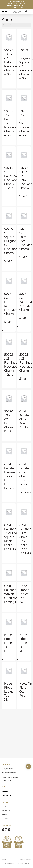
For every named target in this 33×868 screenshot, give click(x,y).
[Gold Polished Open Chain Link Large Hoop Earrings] (24, 451)
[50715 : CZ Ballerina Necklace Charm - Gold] (9, 155)
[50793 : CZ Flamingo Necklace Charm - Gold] (9, 342)
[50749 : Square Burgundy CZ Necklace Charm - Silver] (9, 216)
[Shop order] (17, 25)
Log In (4, 806)
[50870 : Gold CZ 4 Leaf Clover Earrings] (9, 398)
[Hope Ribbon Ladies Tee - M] (24, 622)
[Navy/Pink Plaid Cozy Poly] (24, 671)
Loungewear (7, 795)
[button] (3, 12)
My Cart (5, 814)
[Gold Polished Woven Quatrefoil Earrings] (9, 573)
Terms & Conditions (25, 859)
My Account (6, 810)
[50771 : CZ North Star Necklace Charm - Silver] (9, 281)
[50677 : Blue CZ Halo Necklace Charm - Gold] (9, 37)
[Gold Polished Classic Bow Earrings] (24, 398)
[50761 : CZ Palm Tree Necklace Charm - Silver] (24, 216)
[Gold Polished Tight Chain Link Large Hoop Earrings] (24, 512)
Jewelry (5, 791)
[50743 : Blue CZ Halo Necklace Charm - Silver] (24, 155)
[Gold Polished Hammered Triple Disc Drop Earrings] (9, 451)
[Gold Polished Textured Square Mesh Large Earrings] (9, 512)
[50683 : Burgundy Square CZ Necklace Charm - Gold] (24, 37)
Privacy (4, 859)
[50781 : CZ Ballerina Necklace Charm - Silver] (24, 281)
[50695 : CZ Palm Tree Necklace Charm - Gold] (9, 98)
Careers (5, 818)
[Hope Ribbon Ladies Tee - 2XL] (24, 573)
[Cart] (29, 11)
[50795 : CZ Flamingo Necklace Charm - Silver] (24, 342)
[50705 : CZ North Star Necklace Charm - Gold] (24, 98)
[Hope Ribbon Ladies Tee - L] (9, 622)
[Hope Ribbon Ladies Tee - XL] (9, 671)
